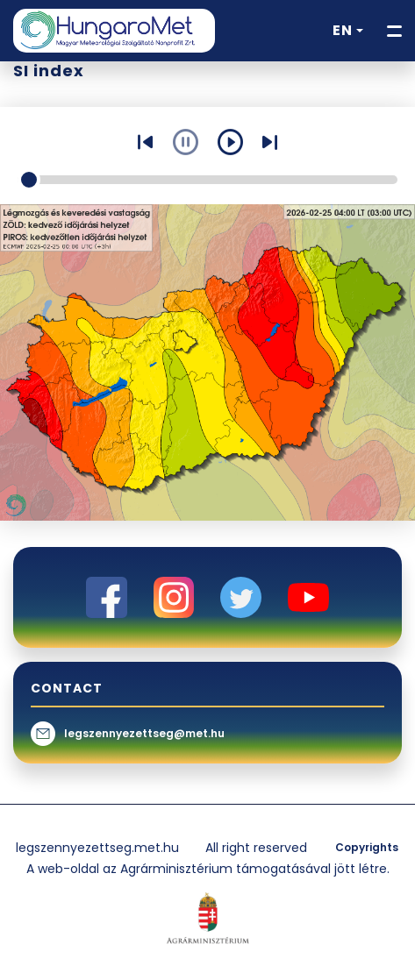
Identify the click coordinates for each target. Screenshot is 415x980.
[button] (348, 31)
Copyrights (367, 847)
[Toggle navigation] (394, 31)
